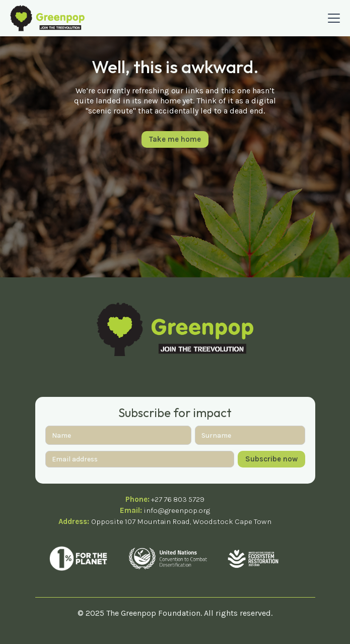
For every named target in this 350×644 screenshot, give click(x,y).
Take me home (175, 139)
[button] (332, 18)
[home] (47, 18)
